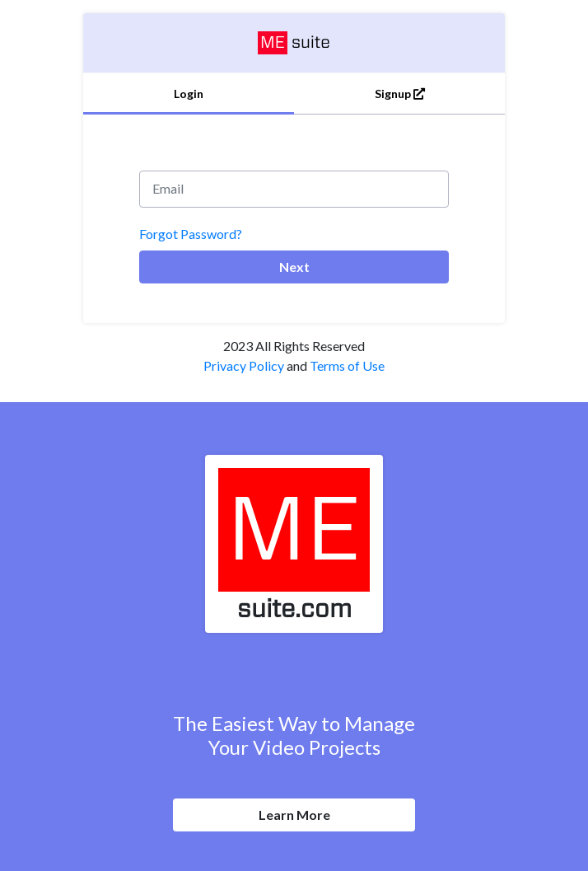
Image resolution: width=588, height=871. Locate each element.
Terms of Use (347, 365)
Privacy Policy (244, 365)
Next (294, 267)
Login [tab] (189, 94)
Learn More (294, 815)
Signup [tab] (400, 94)
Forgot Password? (191, 234)
